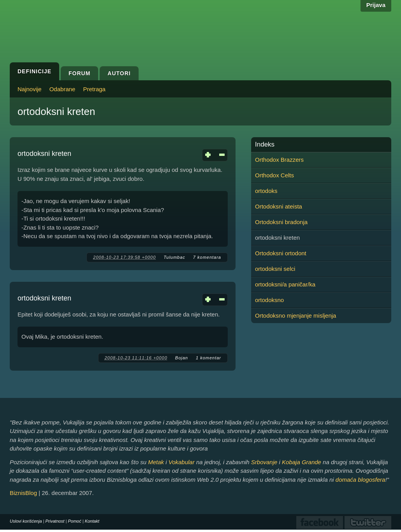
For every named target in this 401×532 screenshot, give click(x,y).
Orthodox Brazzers (279, 160)
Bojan (182, 358)
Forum (79, 73)
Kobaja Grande (302, 462)
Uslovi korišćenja (26, 521)
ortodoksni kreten (44, 154)
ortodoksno (269, 300)
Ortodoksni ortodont (281, 253)
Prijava (376, 5)
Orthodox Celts (274, 175)
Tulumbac (174, 257)
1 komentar (208, 358)
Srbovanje (264, 462)
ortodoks (266, 191)
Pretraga (94, 89)
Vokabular (182, 462)
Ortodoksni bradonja (281, 222)
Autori (119, 73)
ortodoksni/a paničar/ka (285, 284)
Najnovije (30, 89)
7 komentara (207, 257)
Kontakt (92, 521)
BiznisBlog (23, 493)
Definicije (34, 71)
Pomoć (74, 521)
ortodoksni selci (275, 269)
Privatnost (55, 521)
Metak (156, 462)
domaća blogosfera (361, 480)
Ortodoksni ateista (279, 206)
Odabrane (62, 89)
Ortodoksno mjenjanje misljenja (295, 315)
